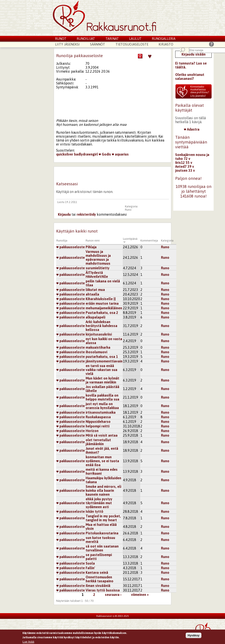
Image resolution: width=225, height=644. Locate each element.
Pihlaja (91, 247)
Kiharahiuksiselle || (101, 299)
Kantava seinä (97, 572)
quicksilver (65, 154)
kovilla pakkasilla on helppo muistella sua (102, 397)
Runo (128, 210)
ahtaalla (92, 294)
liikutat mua (95, 290)
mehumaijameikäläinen (104, 308)
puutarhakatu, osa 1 (102, 357)
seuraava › (113, 595)
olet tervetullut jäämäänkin (98, 442)
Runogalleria (164, 39)
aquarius (120, 154)
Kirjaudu (64, 214)
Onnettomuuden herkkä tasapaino (100, 579)
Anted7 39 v (185, 166)
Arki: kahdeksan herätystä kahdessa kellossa (101, 326)
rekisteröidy (86, 214)
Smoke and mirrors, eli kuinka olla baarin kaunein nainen (103, 490)
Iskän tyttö (94, 511)
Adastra (192, 129)
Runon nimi (93, 241)
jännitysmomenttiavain (104, 361)
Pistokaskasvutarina (102, 533)
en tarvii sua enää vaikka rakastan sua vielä (101, 370)
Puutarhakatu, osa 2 (102, 313)
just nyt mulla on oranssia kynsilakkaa (102, 406)
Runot (61, 39)
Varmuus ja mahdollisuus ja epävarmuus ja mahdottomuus (98, 257)
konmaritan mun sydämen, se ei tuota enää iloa (102, 461)
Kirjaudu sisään (194, 54)
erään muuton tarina (102, 303)
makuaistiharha (98, 347)
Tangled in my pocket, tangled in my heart (103, 518)
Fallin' (90, 568)
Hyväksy (194, 636)
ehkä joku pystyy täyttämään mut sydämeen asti (99, 503)
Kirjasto (166, 44)
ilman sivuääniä (98, 586)
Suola (90, 563)
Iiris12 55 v (184, 163)
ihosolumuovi (96, 352)
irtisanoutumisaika (101, 412)
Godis (105, 154)
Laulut (135, 39)
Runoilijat (86, 39)
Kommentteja (149, 241)
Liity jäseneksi (67, 44)
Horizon (92, 431)
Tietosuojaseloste (132, 44)
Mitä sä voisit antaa (102, 435)
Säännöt (98, 44)
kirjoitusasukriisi (99, 334)
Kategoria (167, 241)
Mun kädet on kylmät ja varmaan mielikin (102, 380)
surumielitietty (98, 268)
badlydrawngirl (86, 154)
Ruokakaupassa (98, 417)
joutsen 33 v (185, 170)
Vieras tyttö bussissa (103, 590)
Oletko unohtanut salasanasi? (190, 77)
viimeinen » (140, 595)
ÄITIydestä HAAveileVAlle (97, 275)
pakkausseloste (71, 247)
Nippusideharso (98, 422)
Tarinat (112, 39)
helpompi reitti (98, 426)
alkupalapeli (95, 317)
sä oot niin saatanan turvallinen (102, 548)
